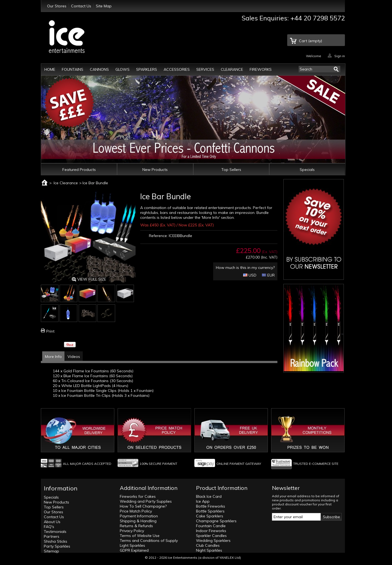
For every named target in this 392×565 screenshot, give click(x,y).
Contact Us (81, 6)
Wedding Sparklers (213, 541)
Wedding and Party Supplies (146, 501)
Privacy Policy (132, 531)
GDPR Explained (134, 550)
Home (50, 69)
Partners (52, 536)
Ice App (203, 501)
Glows (122, 69)
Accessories (177, 69)
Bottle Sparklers (210, 511)
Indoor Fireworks (211, 531)
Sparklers (147, 69)
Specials (307, 170)
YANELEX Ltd (230, 558)
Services (205, 69)
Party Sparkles (57, 546)
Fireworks (261, 69)
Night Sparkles (209, 550)
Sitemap (51, 551)
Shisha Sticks (56, 541)
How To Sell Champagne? (143, 506)
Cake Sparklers (210, 516)
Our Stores (57, 6)
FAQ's (49, 527)
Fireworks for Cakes (138, 496)
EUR (268, 275)
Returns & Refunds (136, 526)
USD (250, 275)
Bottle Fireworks (211, 506)
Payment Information (139, 516)
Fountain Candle (211, 526)
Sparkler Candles (211, 536)
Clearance (232, 69)
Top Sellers (231, 170)
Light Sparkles (132, 545)
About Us (52, 522)
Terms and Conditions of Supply (149, 541)
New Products (155, 170)
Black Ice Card (209, 496)
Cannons (99, 69)
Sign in (340, 56)
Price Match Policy (136, 511)
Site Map (104, 6)
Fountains (73, 69)
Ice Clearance (66, 183)
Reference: (158, 236)
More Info (53, 357)
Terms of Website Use (140, 536)
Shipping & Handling (138, 521)
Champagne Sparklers (216, 521)
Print (50, 331)
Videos (74, 357)
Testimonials (55, 532)
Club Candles (208, 545)
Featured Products (79, 170)
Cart (310, 41)
